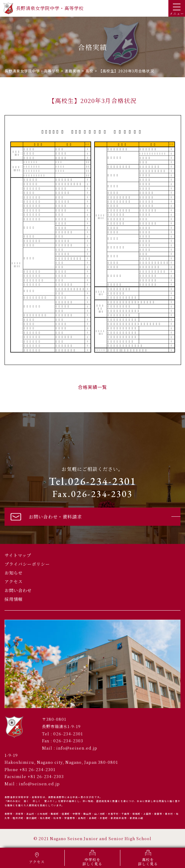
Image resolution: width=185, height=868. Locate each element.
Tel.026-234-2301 (93, 481)
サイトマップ (18, 555)
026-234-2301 (68, 734)
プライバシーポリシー (27, 564)
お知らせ (14, 573)
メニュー (177, 10)
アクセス (14, 581)
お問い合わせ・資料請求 (45, 517)
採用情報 (14, 599)
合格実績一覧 (92, 387)
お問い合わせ (18, 590)
